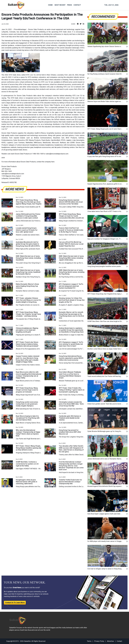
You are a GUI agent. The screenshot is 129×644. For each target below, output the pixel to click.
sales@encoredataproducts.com (57, 154)
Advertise (110, 641)
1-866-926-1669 (38, 154)
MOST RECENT (60, 5)
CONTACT (77, 5)
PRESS (69, 5)
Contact (119, 641)
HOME (50, 5)
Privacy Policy (99, 641)
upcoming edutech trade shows (16, 150)
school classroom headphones (28, 145)
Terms (89, 641)
